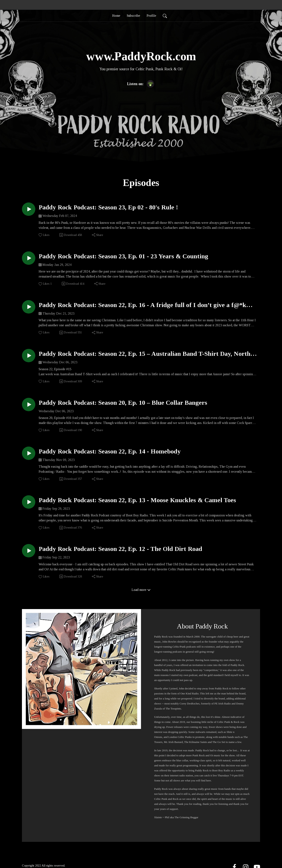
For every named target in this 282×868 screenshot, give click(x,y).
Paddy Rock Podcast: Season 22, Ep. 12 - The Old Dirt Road (120, 549)
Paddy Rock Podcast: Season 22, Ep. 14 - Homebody (110, 451)
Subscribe (133, 16)
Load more (141, 590)
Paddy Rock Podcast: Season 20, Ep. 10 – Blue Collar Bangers (123, 403)
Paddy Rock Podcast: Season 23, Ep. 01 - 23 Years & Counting (123, 256)
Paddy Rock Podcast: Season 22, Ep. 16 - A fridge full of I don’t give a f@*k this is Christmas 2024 (142, 305)
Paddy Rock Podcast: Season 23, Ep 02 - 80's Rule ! (108, 207)
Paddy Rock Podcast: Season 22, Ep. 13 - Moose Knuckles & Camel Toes (137, 500)
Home (116, 16)
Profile (151, 16)
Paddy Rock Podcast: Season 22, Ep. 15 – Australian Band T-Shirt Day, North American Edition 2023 (145, 354)
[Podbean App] (150, 83)
